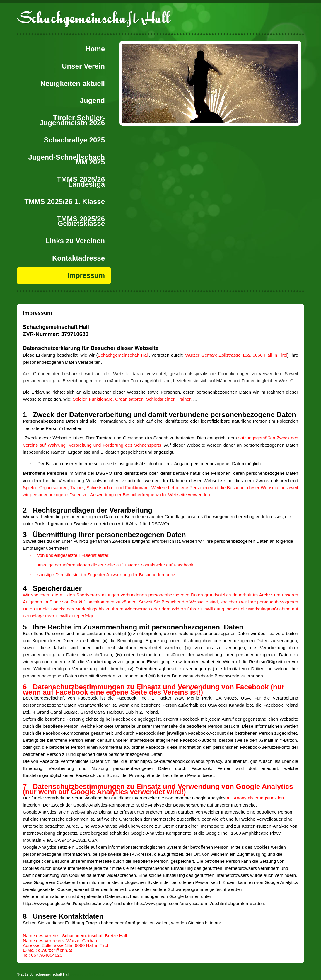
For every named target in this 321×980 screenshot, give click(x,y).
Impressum (86, 275)
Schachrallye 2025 (74, 140)
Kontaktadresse (78, 258)
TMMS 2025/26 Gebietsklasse (81, 221)
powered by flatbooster (88, 974)
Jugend (92, 100)
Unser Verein (83, 66)
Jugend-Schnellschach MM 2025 (67, 160)
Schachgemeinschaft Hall (94, 18)
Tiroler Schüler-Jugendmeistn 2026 (72, 120)
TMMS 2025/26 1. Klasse (65, 201)
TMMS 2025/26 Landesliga (81, 182)
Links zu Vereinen (75, 241)
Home (95, 49)
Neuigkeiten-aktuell (73, 83)
